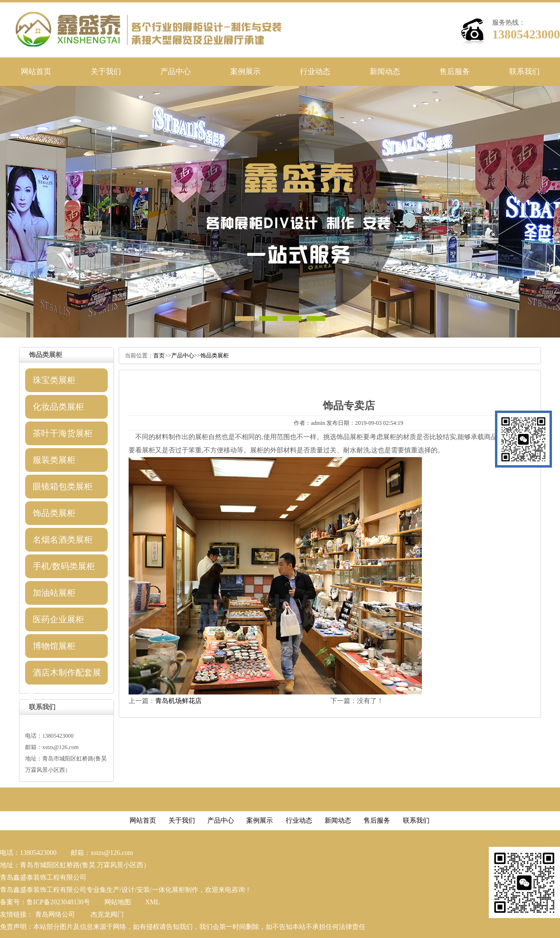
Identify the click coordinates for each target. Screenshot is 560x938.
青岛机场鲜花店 (178, 701)
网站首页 (36, 71)
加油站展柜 (54, 593)
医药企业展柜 (58, 619)
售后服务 (455, 71)
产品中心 (176, 71)
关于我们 (106, 71)
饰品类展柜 (54, 513)
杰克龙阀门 (107, 915)
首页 (159, 356)
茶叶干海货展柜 (63, 433)
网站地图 (118, 902)
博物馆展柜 (54, 646)
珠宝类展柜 (54, 380)
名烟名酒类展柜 (63, 540)
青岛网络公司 (55, 915)
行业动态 (315, 71)
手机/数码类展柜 (64, 566)
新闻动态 (385, 71)
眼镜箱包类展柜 (63, 487)
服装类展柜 (54, 460)
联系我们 (524, 71)
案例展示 (245, 71)
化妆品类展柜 (58, 407)
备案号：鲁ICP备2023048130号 (45, 902)
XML (153, 902)
